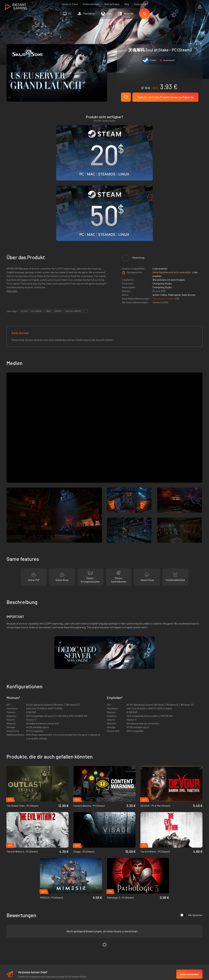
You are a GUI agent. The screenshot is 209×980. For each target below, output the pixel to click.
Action (156, 214)
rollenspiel (37, 231)
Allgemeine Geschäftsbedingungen (74, 909)
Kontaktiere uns (64, 926)
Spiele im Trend (70, 4)
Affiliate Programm (66, 920)
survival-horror (73, 231)
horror (58, 231)
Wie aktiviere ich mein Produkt (169, 199)
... (85, 231)
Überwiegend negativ (164, 218)
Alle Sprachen (191, 835)
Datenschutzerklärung (68, 915)
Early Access (188, 214)
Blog (127, 4)
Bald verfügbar (112, 4)
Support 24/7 (141, 4)
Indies (164, 214)
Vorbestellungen (91, 4)
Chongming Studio (162, 203)
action (24, 231)
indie (48, 231)
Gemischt (158, 222)
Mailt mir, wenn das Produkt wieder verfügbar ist (165, 97)
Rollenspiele (174, 214)
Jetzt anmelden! (189, 894)
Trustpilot (12, 909)
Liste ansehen (160, 188)
